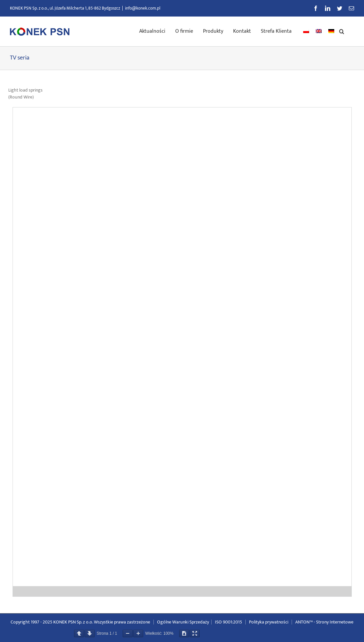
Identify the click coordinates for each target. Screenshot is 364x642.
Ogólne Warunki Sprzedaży (183, 622)
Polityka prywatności (269, 622)
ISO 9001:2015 (228, 622)
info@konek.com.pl (143, 8)
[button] (342, 31)
